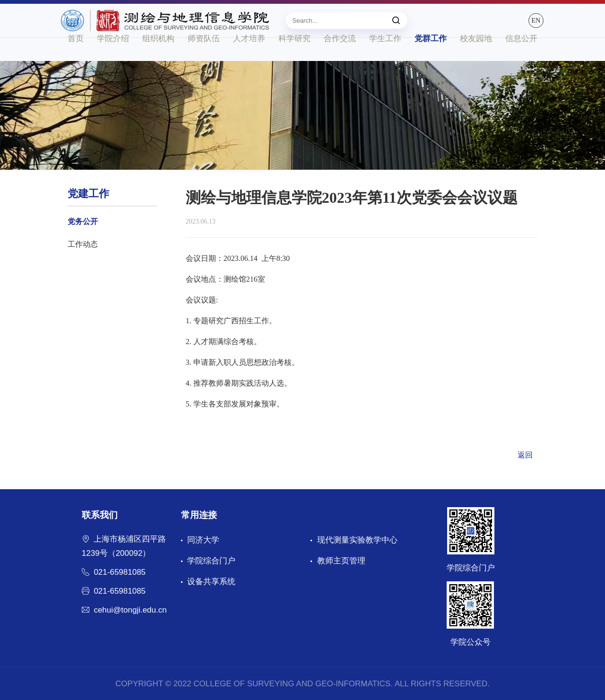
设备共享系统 (211, 582)
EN (528, 25)
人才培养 (249, 61)
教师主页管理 (341, 561)
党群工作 (431, 61)
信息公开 (521, 61)
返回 (525, 455)
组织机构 (158, 61)
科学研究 (294, 61)
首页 (76, 61)
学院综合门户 (211, 561)
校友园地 (476, 61)
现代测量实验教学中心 (357, 540)
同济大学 (203, 540)
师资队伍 (204, 61)
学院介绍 (113, 61)
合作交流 (340, 61)
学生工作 (385, 61)
